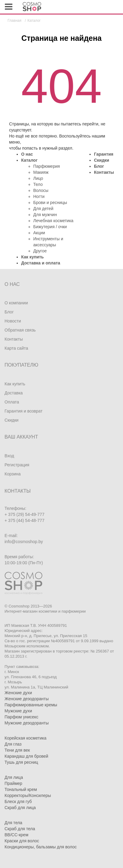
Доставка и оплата (41, 263)
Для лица (14, 777)
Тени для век (17, 750)
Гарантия (104, 154)
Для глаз (13, 744)
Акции (39, 233)
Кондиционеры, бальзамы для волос (41, 847)
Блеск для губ (18, 802)
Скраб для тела (20, 829)
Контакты (104, 172)
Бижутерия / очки (50, 227)
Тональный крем (21, 789)
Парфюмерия (47, 166)
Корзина (13, 474)
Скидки (102, 160)
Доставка (14, 393)
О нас (27, 154)
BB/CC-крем (16, 835)
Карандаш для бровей (26, 756)
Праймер (13, 783)
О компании (16, 303)
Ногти (39, 196)
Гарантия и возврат (24, 411)
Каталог (29, 160)
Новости (13, 321)
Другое (40, 251)
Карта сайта (16, 348)
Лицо (38, 178)
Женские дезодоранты (27, 699)
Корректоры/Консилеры (28, 795)
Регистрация (17, 465)
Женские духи (18, 693)
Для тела (13, 823)
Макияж (41, 172)
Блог (99, 166)
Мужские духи (18, 711)
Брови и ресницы (50, 202)
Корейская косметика (26, 738)
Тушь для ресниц (21, 762)
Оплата (12, 402)
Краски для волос (22, 841)
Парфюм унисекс (21, 717)
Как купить (32, 257)
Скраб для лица (20, 808)
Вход (9, 456)
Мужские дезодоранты (27, 723)
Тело (38, 184)
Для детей (43, 209)
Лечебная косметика (53, 221)
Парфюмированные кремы (31, 705)
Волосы (41, 190)
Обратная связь (20, 330)
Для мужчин (45, 215)
